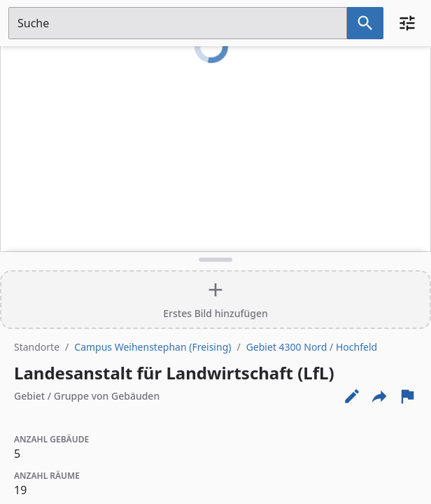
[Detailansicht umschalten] (215, 260)
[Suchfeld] (178, 23)
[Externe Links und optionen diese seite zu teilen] (379, 396)
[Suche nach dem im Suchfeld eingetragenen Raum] (365, 23)
